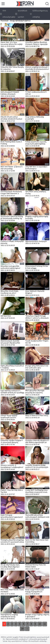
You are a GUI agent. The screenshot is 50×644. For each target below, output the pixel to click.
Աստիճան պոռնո (21, 14)
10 (40, 624)
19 (22, 629)
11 (45, 624)
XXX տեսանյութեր (8, 14)
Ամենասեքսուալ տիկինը (39, 14)
